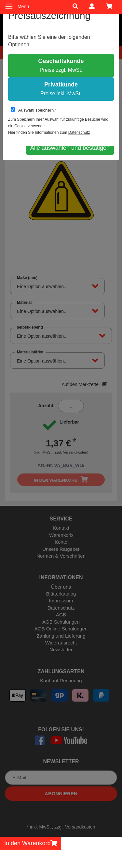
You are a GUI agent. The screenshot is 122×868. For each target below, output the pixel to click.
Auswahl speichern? (33, 110)
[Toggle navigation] (9, 6)
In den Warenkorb (31, 843)
